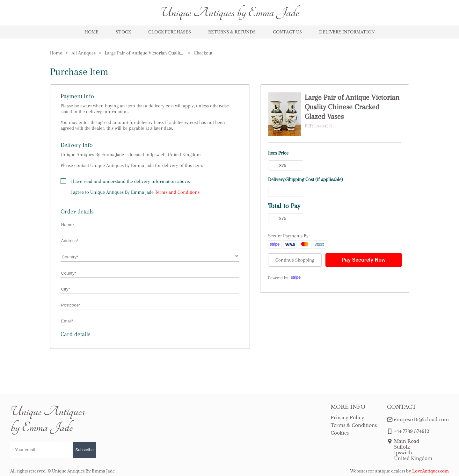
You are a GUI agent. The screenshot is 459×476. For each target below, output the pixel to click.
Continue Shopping (295, 260)
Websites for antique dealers (378, 471)
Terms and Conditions (177, 192)
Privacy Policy (347, 418)
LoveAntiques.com (430, 471)
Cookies (340, 433)
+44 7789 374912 (412, 431)
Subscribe (84, 450)
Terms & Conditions (354, 425)
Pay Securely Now (364, 260)
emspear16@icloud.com (421, 420)
